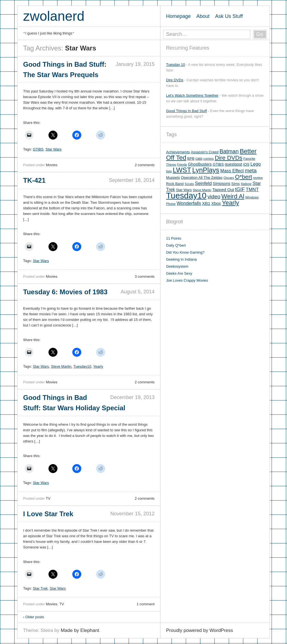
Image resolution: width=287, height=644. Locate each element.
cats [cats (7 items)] (199, 158)
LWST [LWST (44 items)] (182, 170)
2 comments (145, 165)
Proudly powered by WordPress (200, 630)
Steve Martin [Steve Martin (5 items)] (202, 190)
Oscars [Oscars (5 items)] (229, 178)
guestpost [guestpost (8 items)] (233, 164)
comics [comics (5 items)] (209, 159)
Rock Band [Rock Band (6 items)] (175, 184)
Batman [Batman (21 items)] (229, 151)
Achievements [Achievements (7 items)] (178, 152)
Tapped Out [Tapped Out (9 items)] (223, 190)
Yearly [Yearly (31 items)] (231, 203)
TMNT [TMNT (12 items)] (252, 190)
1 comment (145, 604)
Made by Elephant (80, 630)
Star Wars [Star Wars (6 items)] (184, 190)
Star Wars (53, 149)
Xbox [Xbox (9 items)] (216, 203)
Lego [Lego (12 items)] (256, 164)
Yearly (98, 366)
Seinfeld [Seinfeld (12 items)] (203, 183)
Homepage (179, 16)
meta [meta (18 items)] (251, 171)
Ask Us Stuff (229, 16)
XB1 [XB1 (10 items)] (206, 203)
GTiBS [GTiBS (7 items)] (218, 164)
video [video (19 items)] (214, 197)
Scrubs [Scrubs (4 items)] (189, 184)
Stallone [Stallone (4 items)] (246, 184)
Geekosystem (177, 266)
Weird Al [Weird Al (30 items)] (233, 196)
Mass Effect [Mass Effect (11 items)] (232, 171)
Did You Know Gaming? (185, 252)
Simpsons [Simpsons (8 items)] (222, 184)
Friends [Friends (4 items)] (182, 165)
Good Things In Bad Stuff (187, 111)
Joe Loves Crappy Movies (187, 280)
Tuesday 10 (176, 65)
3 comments (145, 276)
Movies (51, 165)
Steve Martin (61, 366)
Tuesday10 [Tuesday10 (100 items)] (186, 195)
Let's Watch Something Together (192, 95)
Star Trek (40, 588)
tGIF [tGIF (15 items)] (240, 189)
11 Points (174, 238)
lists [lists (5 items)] (169, 171)
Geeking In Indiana (181, 259)
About (203, 16)
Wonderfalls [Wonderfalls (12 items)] (189, 203)
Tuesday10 (82, 366)
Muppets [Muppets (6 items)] (173, 178)
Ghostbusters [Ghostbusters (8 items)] (200, 164)
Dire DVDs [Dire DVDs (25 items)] (229, 158)
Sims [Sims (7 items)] (235, 184)
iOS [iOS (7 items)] (246, 164)
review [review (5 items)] (258, 178)
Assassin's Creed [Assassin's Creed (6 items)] (205, 152)
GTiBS (38, 149)
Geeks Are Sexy (179, 273)
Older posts (34, 617)
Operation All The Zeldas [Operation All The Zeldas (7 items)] (202, 178)
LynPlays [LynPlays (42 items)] (206, 170)
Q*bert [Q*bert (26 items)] (243, 177)
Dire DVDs (175, 80)
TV (48, 498)
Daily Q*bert (176, 245)
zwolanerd (54, 16)
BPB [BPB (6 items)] (191, 158)
